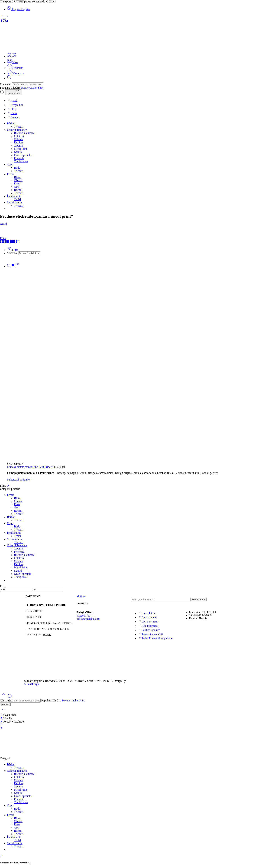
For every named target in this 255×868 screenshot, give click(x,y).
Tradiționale (21, 161)
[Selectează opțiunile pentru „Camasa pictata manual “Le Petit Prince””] (20, 480)
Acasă (12, 101)
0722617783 (84, 616)
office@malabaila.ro (88, 619)
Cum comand (147, 617)
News (12, 113)
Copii (10, 165)
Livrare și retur (148, 622)
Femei (11, 174)
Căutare (13, 92)
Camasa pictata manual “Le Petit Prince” (30, 467)
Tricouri (19, 127)
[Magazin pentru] (29, 253)
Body (17, 168)
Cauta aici (6, 84)
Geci (17, 187)
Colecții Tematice (17, 130)
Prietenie (19, 158)
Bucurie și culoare (24, 133)
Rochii (18, 190)
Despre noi (15, 105)
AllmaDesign (31, 684)
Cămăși (18, 180)
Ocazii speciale (23, 155)
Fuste (17, 183)
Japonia (18, 146)
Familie (18, 142)
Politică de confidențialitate (155, 638)
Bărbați (11, 123)
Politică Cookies (149, 630)
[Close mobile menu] (1, 728)
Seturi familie (15, 202)
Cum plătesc (147, 613)
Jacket (34, 88)
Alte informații (148, 626)
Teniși (17, 199)
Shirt (41, 88)
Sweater (25, 88)
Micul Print (20, 149)
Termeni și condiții (151, 634)
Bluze (17, 177)
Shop (12, 109)
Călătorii (19, 136)
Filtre (3, 238)
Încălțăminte (14, 196)
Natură (18, 152)
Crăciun (19, 139)
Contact (13, 117)
